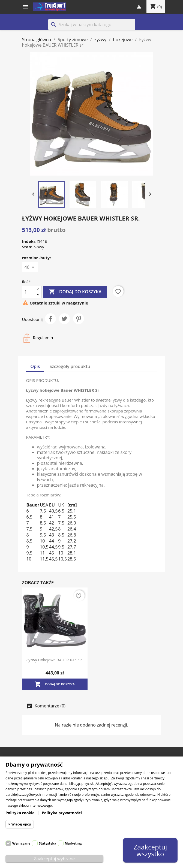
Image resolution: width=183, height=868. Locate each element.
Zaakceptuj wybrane (54, 859)
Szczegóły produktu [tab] (70, 366)
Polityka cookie (20, 813)
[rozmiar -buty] (30, 267)
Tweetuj (64, 319)
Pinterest (79, 319)
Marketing (73, 843)
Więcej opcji (21, 824)
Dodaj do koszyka (75, 292)
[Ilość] (29, 292)
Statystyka (47, 843)
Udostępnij (50, 319)
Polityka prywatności (62, 813)
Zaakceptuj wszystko (150, 850)
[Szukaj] (92, 25)
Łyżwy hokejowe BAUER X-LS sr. (55, 660)
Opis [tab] (35, 366)
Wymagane (21, 843)
